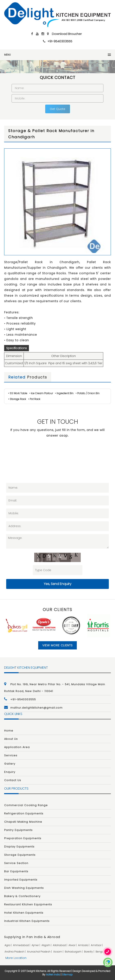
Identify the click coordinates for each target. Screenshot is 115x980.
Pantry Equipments (18, 830)
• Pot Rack (34, 399)
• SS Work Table (18, 393)
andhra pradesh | (15, 952)
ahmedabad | (22, 945)
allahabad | (60, 945)
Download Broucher (67, 34)
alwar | (73, 945)
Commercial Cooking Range (26, 805)
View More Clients (57, 645)
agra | (8, 945)
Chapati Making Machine (23, 822)
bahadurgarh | (74, 952)
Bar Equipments (16, 871)
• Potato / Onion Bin (88, 393)
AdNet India (53, 975)
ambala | (84, 945)
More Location (16, 958)
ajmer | (36, 945)
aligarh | (47, 945)
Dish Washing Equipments (24, 888)
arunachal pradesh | (40, 952)
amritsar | (97, 945)
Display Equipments (19, 847)
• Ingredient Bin (64, 393)
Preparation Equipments (23, 838)
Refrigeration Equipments (24, 813)
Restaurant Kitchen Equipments (28, 904)
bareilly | (89, 952)
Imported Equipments (21, 880)
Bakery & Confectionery (22, 896)
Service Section (16, 863)
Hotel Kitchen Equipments (24, 913)
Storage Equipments (20, 855)
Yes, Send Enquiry (58, 584)
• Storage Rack (17, 399)
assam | (59, 952)
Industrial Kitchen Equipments (27, 921)
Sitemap (67, 975)
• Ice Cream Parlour (41, 393)
